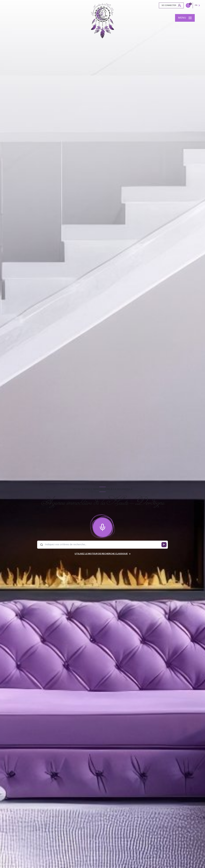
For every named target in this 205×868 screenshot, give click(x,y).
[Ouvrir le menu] (185, 18)
